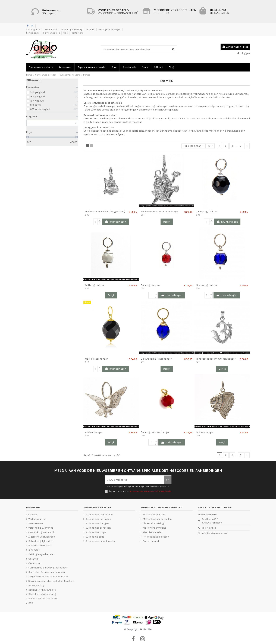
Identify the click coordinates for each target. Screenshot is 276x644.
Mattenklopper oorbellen (157, 519)
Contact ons (77, 33)
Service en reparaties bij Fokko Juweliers (51, 581)
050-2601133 (209, 528)
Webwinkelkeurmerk (40, 546)
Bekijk (167, 222)
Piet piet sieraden (153, 532)
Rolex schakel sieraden (156, 537)
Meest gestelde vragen (110, 29)
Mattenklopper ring (154, 515)
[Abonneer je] (168, 480)
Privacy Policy (36, 585)
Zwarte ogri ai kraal (207, 212)
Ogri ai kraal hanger (96, 359)
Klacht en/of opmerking (42, 594)
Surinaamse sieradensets (100, 541)
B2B (31, 603)
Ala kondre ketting (153, 523)
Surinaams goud (95, 537)
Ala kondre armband (154, 528)
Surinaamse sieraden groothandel (48, 568)
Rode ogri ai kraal (151, 285)
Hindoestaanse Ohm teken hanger (216, 359)
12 (210, 146)
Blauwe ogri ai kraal (207, 285)
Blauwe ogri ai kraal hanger (156, 359)
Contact (33, 515)
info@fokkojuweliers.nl (214, 533)
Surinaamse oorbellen (98, 528)
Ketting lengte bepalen (41, 554)
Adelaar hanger (94, 432)
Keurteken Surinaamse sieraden (47, 572)
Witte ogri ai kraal (95, 285)
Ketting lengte (33, 33)
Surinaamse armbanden (99, 515)
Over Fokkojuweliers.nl (41, 532)
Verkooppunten (34, 29)
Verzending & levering (71, 29)
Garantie (33, 559)
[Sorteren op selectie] (193, 146)
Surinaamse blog (52, 33)
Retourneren (51, 29)
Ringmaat (90, 29)
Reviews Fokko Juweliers (42, 590)
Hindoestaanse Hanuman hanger (160, 212)
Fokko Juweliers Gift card (43, 599)
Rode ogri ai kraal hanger (155, 432)
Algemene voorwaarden (42, 537)
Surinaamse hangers (98, 523)
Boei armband (151, 541)
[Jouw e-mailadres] (134, 480)
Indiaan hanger (205, 432)
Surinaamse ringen (96, 532)
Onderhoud (35, 563)
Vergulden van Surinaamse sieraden (49, 576)
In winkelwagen (115, 222)
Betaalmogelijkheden (40, 541)
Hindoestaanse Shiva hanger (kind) (105, 212)
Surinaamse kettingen (98, 519)
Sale (66, 33)
